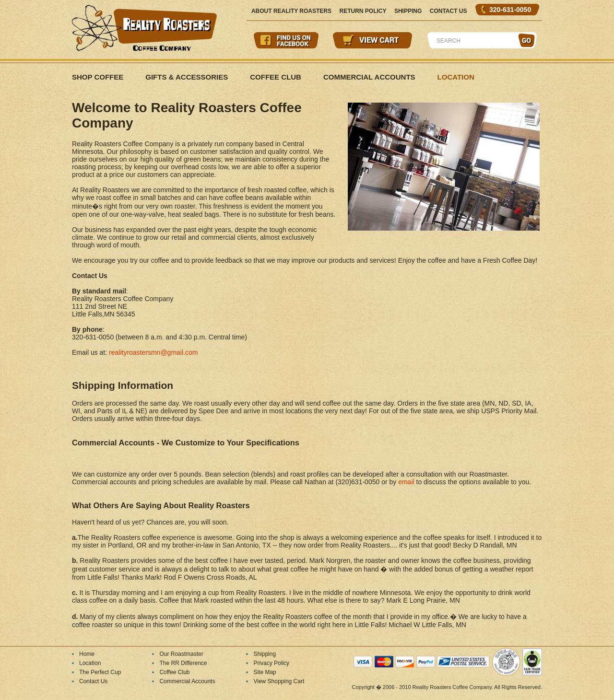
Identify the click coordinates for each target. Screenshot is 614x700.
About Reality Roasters (291, 11)
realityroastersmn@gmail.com (153, 352)
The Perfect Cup (100, 672)
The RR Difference (183, 663)
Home (87, 654)
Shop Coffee (98, 77)
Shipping (408, 11)
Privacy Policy (271, 663)
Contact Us (449, 11)
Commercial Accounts (369, 77)
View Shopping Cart (279, 681)
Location (456, 77)
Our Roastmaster (181, 654)
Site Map (265, 672)
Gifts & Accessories (187, 77)
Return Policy (363, 11)
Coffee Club (276, 77)
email (406, 482)
